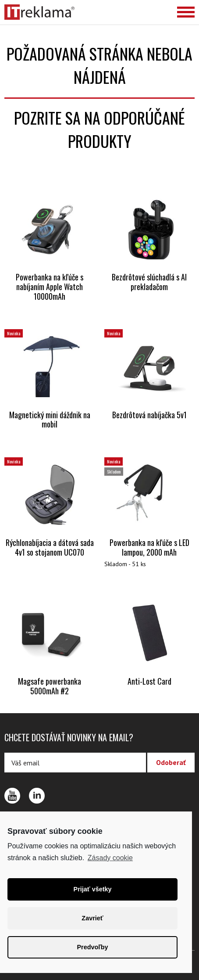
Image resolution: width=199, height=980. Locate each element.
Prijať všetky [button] (93, 889)
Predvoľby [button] (92, 947)
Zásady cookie (110, 858)
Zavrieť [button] (92, 918)
